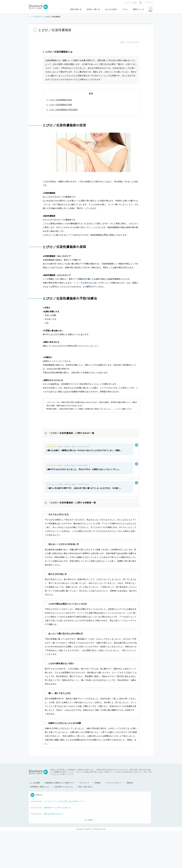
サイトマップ (84, 819)
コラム (125, 9)
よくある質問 (35, 819)
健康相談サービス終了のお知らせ (57, 844)
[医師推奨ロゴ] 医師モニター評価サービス (60, 819)
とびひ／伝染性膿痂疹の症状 (60, 100)
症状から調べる (94, 9)
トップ (30, 17)
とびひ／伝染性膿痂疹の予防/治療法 (63, 110)
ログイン (149, 2)
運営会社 (130, 819)
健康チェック (139, 9)
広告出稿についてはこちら (64, 823)
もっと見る (88, 857)
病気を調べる (76, 9)
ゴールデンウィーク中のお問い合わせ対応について (64, 838)
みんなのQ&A (111, 9)
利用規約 (98, 819)
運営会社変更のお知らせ (54, 850)
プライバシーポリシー (114, 819)
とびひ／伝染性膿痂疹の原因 (60, 105)
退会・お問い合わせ (85, 823)
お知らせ (36, 832)
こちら (115, 409)
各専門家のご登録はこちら (40, 823)
